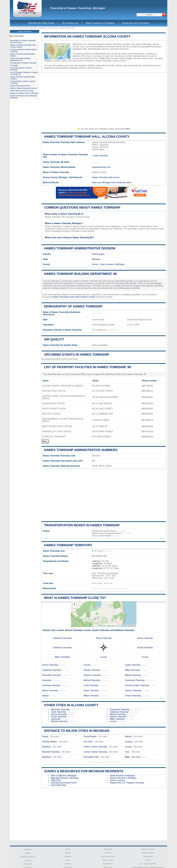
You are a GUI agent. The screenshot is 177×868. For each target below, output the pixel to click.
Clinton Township (133, 696)
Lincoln (87, 630)
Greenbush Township (135, 680)
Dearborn (47, 747)
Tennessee (148, 856)
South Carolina (148, 849)
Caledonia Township (124, 630)
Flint (127, 757)
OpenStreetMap (122, 626)
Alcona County (53, 28)
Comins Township (133, 690)
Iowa (68, 860)
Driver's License (117, 780)
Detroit (45, 736)
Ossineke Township (51, 685)
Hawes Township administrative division (80, 248)
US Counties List (70, 23)
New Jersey (108, 860)
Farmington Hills (91, 757)
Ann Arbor (88, 742)
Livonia (128, 747)
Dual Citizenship (59, 785)
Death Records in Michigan (122, 776)
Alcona (95, 264)
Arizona (28, 860)
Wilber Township (91, 696)
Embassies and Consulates (136, 23)
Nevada (108, 853)
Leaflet (103, 626)
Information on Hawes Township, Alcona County (87, 36)
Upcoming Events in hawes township (77, 355)
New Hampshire (108, 856)
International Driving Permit (64, 783)
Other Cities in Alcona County (71, 705)
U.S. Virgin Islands (148, 864)
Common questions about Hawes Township (82, 207)
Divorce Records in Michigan (123, 778)
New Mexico (108, 864)
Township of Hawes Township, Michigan (78, 8)
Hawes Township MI (67, 28)
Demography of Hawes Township (73, 306)
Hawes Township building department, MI (80, 274)
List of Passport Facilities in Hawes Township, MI (88, 367)
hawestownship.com (101, 167)
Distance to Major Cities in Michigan (77, 731)
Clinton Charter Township (95, 747)
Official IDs (56, 780)
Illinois (68, 853)
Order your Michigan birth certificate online (112, 182)
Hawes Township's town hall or (67, 297)
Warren (128, 736)
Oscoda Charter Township (137, 685)
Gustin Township (101, 630)
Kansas (68, 864)
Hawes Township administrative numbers (81, 450)
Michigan (43, 28)
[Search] (164, 15)
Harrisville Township (51, 675)
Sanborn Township (92, 675)
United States (98, 254)
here (128, 129)
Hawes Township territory (68, 545)
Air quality (54, 339)
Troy (127, 752)
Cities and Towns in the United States (25, 28)
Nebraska (108, 849)
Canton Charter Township (95, 752)
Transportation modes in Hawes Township (82, 525)
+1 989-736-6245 (100, 156)
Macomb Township (51, 752)
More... (45, 441)
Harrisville (47, 680)
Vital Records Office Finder (41, 23)
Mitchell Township (92, 680)
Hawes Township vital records (106, 177)
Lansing (129, 742)
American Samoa (28, 857)
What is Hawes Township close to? (75, 598)
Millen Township (62, 657)
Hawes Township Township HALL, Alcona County (87, 137)
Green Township (91, 690)
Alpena (46, 696)
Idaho (68, 849)
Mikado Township (133, 675)
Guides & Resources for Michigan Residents (84, 771)
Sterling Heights (50, 742)
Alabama (28, 849)
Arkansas (28, 864)
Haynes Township (92, 670)
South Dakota (148, 853)
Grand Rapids (90, 736)
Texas (148, 860)
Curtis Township (91, 685)
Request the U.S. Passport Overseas (127, 783)
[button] (74, 605)
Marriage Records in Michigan (65, 778)
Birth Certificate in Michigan (64, 776)
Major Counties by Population (100, 23)
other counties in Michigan (112, 264)
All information (18, 36)
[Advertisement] (104, 99)
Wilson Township (50, 690)
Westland (47, 757)
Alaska (28, 853)
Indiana (68, 856)
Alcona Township (74, 630)
